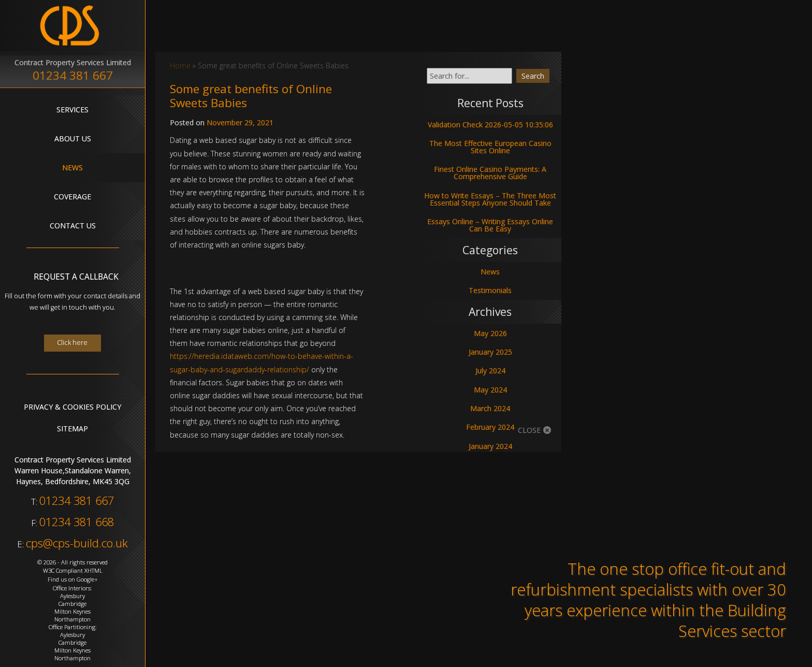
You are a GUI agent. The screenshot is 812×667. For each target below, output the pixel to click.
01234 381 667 (73, 75)
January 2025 (490, 352)
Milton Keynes (72, 611)
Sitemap (72, 429)
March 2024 (490, 408)
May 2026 (490, 333)
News (72, 168)
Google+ (87, 579)
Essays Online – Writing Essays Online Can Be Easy (490, 225)
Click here (72, 343)
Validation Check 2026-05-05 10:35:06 (490, 125)
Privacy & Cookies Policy (72, 407)
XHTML (93, 570)
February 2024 (490, 427)
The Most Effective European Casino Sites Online (490, 147)
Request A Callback (76, 277)
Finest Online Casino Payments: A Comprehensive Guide (490, 173)
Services (72, 110)
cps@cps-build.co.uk (77, 543)
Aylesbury (72, 596)
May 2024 (490, 390)
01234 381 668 (77, 522)
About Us (73, 139)
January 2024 (490, 446)
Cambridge (72, 604)
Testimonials (490, 290)
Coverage (72, 197)
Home (180, 66)
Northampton (72, 619)
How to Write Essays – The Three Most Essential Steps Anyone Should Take (490, 199)
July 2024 (490, 371)
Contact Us (73, 226)
